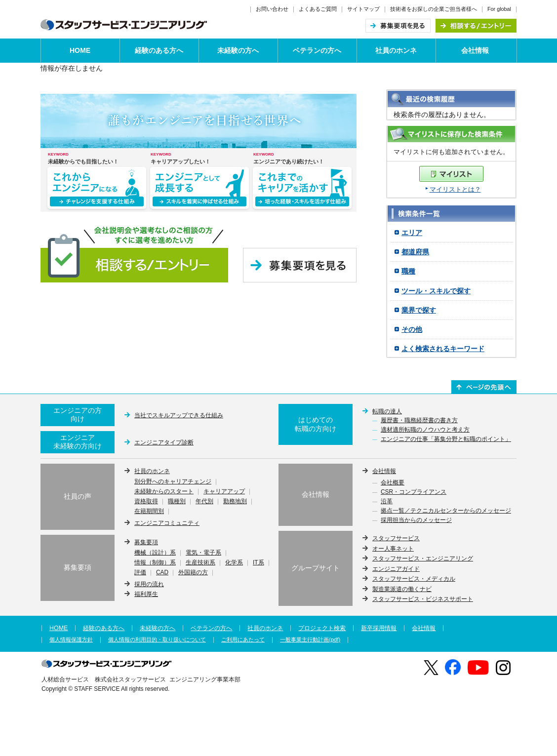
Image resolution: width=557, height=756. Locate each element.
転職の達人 (387, 411)
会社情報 (475, 50)
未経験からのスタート (164, 492)
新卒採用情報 (379, 628)
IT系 (259, 563)
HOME (80, 50)
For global (499, 9)
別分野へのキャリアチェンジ (173, 482)
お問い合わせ (272, 9)
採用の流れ (149, 584)
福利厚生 (146, 594)
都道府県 (415, 252)
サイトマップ (363, 9)
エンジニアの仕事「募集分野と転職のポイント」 (446, 439)
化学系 (234, 563)
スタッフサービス (396, 538)
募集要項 (146, 542)
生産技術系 (200, 563)
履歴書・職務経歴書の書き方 (419, 421)
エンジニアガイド (396, 569)
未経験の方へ (238, 50)
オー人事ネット (393, 549)
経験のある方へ (159, 50)
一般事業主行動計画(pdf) (310, 640)
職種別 (177, 502)
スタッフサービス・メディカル (414, 579)
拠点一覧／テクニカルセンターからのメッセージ (446, 511)
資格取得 (146, 502)
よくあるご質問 (318, 9)
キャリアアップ (224, 492)
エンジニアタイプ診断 (164, 442)
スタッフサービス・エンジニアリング (423, 558)
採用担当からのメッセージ (416, 520)
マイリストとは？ (455, 189)
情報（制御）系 (155, 563)
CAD (162, 573)
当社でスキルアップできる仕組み (179, 415)
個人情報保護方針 (71, 640)
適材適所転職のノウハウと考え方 (425, 430)
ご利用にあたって (243, 640)
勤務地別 (235, 502)
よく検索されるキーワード (443, 349)
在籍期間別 (149, 512)
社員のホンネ (396, 50)
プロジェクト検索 (322, 628)
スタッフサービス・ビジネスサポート (423, 599)
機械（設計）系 (155, 553)
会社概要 (393, 483)
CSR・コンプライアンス (414, 492)
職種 (408, 271)
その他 (412, 329)
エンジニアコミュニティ (167, 523)
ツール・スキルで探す (436, 291)
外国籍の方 (193, 573)
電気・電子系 (203, 553)
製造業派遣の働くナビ (402, 589)
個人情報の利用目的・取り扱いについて (157, 640)
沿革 (387, 502)
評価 (140, 573)
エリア (412, 233)
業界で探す (419, 310)
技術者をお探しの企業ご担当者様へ (434, 9)
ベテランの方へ (317, 50)
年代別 (204, 502)
